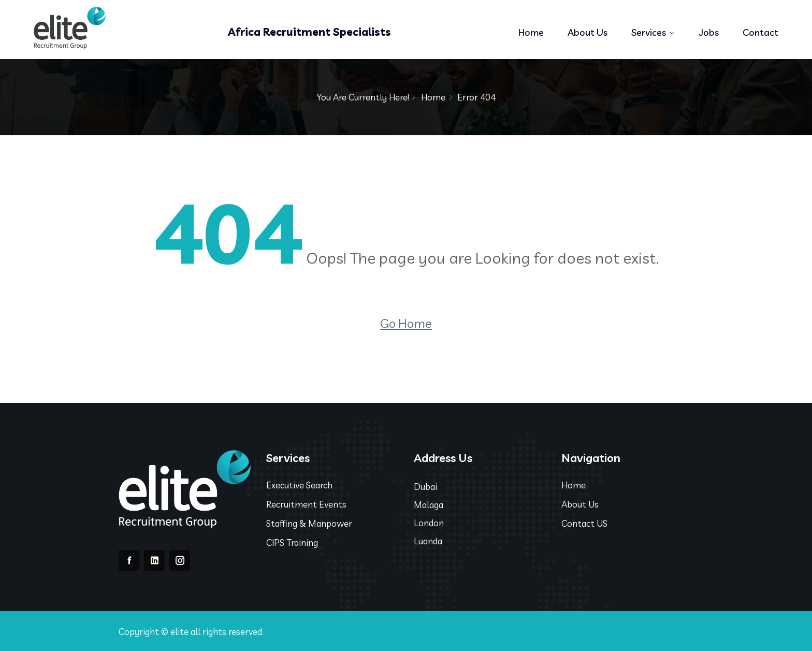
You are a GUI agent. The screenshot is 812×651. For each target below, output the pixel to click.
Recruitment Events (306, 504)
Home (531, 32)
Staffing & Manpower (309, 523)
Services (649, 32)
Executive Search (299, 485)
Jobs (709, 32)
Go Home (406, 323)
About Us (588, 32)
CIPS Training (292, 542)
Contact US (584, 523)
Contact (760, 32)
